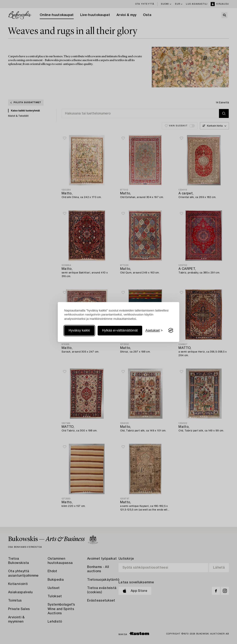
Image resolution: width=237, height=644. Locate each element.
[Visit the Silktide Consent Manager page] (171, 330)
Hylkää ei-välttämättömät (120, 330)
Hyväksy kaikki (79, 330)
